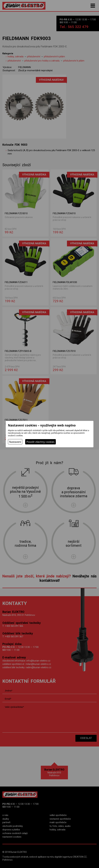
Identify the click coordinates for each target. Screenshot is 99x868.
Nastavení (15, 442)
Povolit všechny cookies (40, 442)
